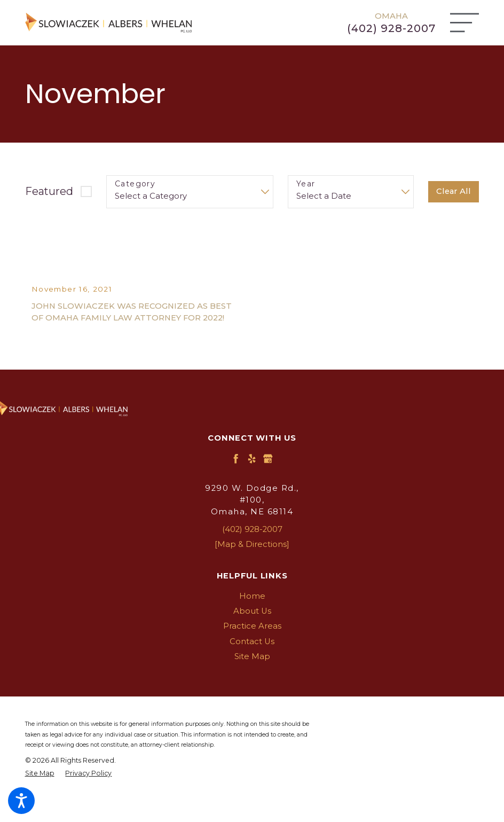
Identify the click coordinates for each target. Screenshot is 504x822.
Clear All (454, 191)
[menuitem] (252, 616)
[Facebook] (236, 479)
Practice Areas (252, 647)
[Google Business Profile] (268, 479)
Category (135, 184)
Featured (49, 191)
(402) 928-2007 (391, 28)
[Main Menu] (465, 23)
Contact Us (252, 662)
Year (306, 184)
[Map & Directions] (252, 565)
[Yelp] (252, 479)
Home (252, 616)
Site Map (252, 677)
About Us (252, 631)
